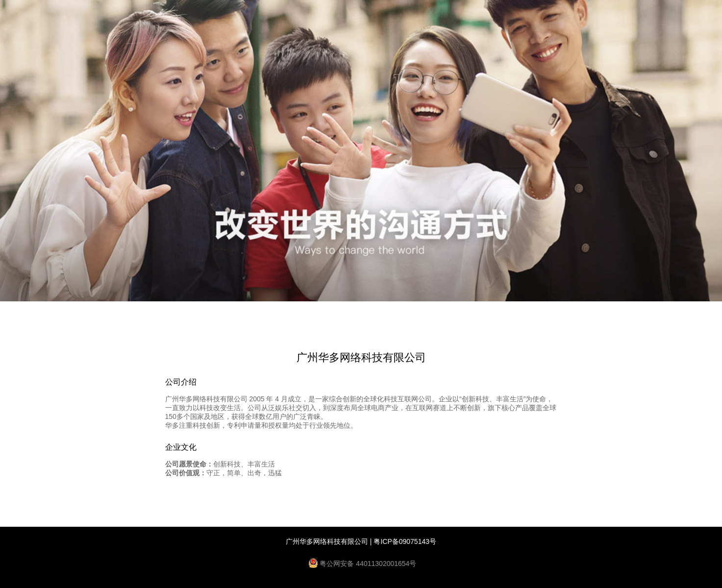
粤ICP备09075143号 (405, 541)
